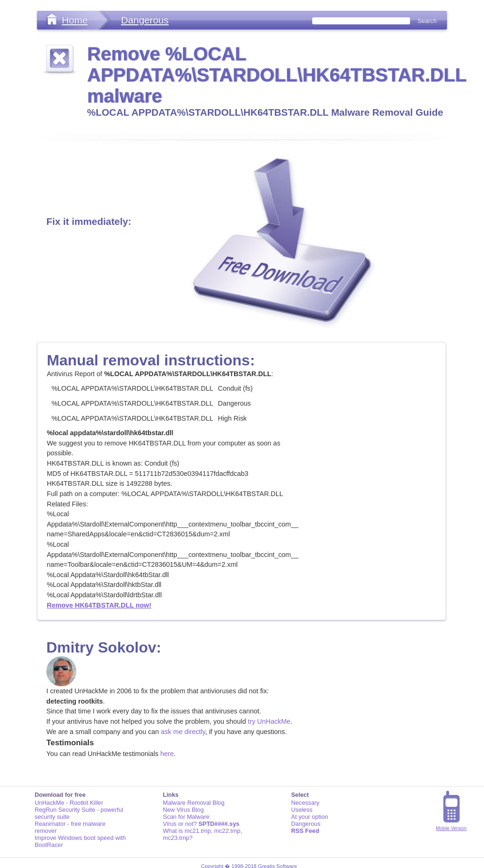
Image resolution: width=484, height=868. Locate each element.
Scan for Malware (186, 817)
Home (75, 20)
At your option (310, 817)
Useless (302, 810)
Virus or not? (201, 824)
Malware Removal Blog (194, 803)
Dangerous (145, 20)
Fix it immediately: (89, 221)
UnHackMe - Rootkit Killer (69, 803)
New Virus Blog (183, 810)
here (167, 754)
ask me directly (183, 732)
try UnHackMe (269, 721)
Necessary (305, 803)
